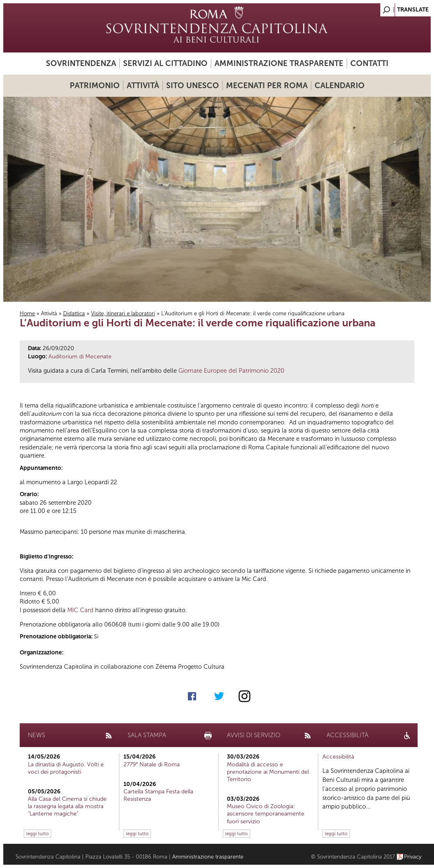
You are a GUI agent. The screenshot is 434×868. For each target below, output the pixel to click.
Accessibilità (338, 757)
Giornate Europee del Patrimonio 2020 (231, 371)
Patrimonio (95, 85)
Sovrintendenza (81, 63)
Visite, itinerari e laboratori (123, 313)
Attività (143, 85)
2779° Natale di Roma (152, 764)
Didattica (74, 313)
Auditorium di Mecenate (80, 357)
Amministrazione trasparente (279, 63)
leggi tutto (38, 834)
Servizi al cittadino (165, 63)
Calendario (340, 85)
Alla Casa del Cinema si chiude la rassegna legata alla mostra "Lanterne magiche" (67, 806)
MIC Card (80, 610)
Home (27, 313)
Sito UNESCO (193, 85)
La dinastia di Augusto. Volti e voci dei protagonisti (66, 768)
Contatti (369, 63)
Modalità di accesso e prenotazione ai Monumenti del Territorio (268, 772)
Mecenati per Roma (267, 85)
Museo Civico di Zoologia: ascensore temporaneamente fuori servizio (266, 814)
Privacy (413, 857)
